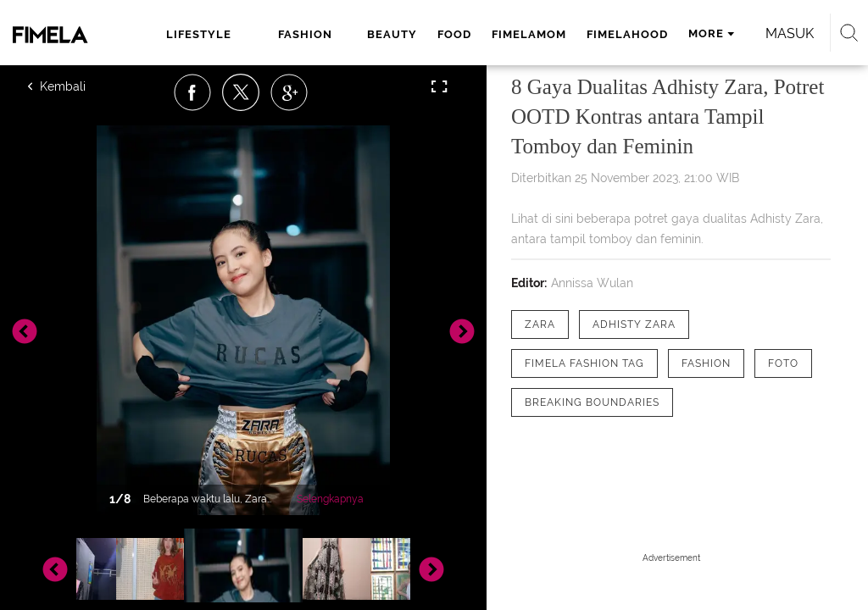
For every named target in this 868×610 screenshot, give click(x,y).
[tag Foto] (783, 363)
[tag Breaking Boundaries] (592, 402)
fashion (305, 34)
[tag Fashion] (706, 363)
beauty (392, 34)
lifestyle (199, 34)
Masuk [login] (790, 33)
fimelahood (627, 34)
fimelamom (529, 34)
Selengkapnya (330, 499)
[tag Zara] (540, 324)
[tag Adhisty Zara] (634, 324)
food (454, 34)
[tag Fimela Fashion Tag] (584, 363)
